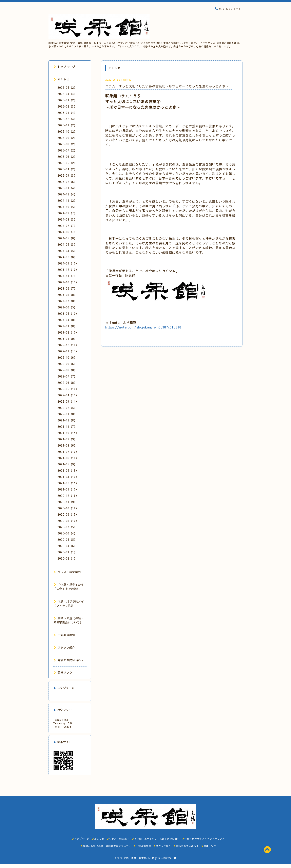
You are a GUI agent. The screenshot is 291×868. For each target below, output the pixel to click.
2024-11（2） (67, 200)
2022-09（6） (67, 364)
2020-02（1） (67, 558)
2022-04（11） (68, 395)
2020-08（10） (68, 521)
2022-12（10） (68, 345)
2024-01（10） (68, 263)
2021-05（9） (67, 464)
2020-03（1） (67, 552)
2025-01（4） (67, 188)
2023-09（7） (67, 288)
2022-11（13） (68, 351)
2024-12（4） (67, 194)
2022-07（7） (67, 376)
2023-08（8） (67, 295)
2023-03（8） (67, 326)
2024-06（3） (67, 232)
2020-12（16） (68, 496)
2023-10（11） (68, 282)
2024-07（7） (67, 226)
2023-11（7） (67, 276)
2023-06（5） (67, 307)
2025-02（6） (67, 182)
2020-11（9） (67, 502)
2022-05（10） (68, 389)
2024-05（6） (67, 238)
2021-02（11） (68, 483)
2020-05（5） (67, 540)
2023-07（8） (67, 301)
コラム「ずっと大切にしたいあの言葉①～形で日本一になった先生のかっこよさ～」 (169, 86)
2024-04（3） (67, 244)
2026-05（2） (67, 87)
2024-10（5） (67, 207)
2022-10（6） (67, 357)
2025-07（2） (67, 150)
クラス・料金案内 (67, 572)
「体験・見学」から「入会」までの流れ (69, 587)
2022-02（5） (67, 408)
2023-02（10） (68, 332)
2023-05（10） (68, 314)
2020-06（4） (67, 533)
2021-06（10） (68, 458)
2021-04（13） (68, 470)
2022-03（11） (68, 401)
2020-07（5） (67, 527)
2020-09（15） (68, 514)
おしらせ (62, 79)
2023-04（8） (67, 320)
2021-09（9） (67, 439)
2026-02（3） (67, 106)
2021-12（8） (67, 420)
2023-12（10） (68, 270)
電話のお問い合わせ (69, 660)
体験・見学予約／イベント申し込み (69, 603)
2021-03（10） (68, 477)
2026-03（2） (67, 100)
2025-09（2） (67, 138)
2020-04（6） (67, 546)
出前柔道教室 (65, 635)
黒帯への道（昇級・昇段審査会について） (69, 620)
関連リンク (63, 673)
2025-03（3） (67, 175)
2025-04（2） (67, 169)
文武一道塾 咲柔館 (135, 858)
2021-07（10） (68, 452)
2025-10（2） (67, 131)
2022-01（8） (67, 414)
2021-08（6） (67, 445)
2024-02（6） (67, 257)
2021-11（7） (67, 427)
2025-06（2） (67, 157)
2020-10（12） (68, 508)
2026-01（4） (67, 113)
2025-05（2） (67, 163)
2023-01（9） (67, 339)
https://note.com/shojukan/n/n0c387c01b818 (143, 327)
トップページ (65, 67)
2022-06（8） (67, 383)
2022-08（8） (67, 370)
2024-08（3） (67, 219)
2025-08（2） (67, 144)
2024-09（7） (67, 213)
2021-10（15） (68, 433)
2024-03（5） (67, 251)
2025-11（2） (67, 125)
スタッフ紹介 (65, 647)
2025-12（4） (67, 119)
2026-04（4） (67, 94)
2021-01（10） (68, 489)
